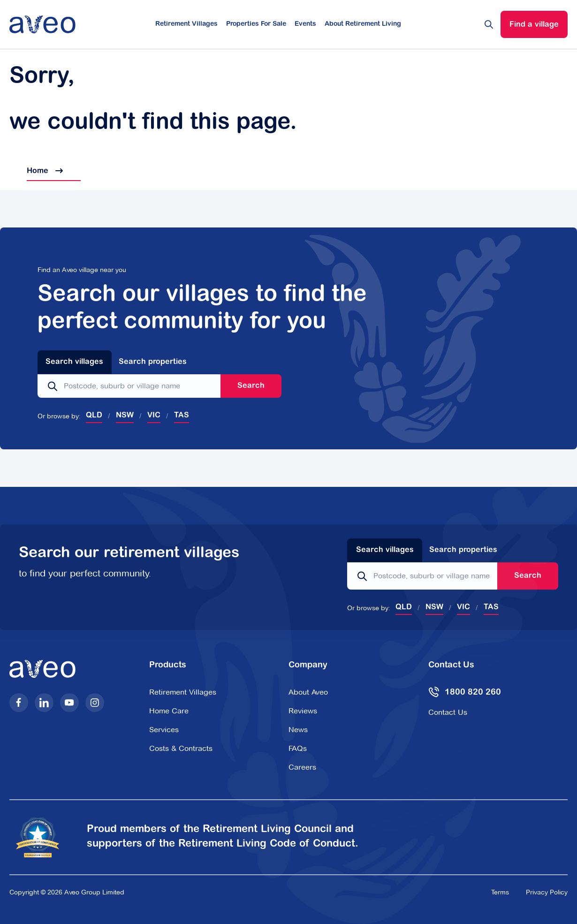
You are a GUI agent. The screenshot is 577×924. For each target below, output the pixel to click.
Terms (500, 892)
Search (251, 386)
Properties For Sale (256, 24)
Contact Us (448, 712)
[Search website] (489, 24)
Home (36, 171)
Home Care (169, 711)
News (298, 730)
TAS (182, 416)
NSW (125, 416)
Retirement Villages (186, 24)
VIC (154, 416)
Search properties (153, 362)
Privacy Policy (547, 892)
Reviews (303, 711)
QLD (94, 416)
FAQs (298, 748)
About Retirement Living (363, 24)
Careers (302, 767)
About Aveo (308, 692)
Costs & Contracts (181, 748)
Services (164, 730)
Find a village (534, 25)
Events (305, 24)
